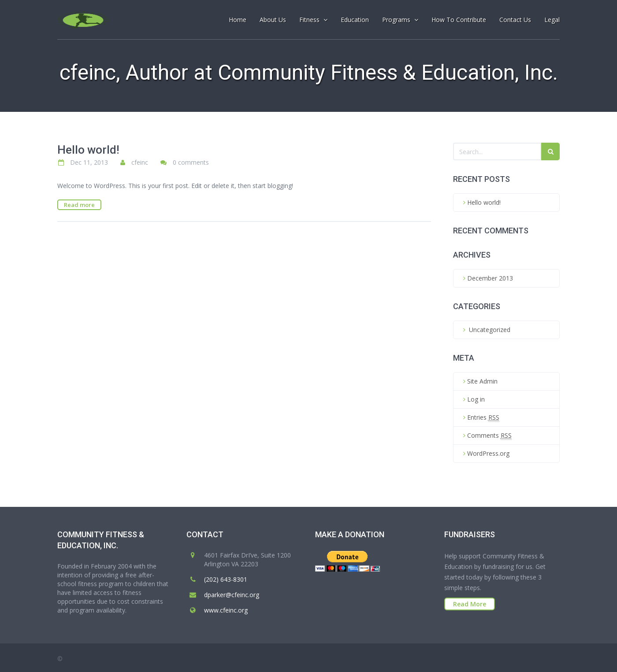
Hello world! (88, 150)
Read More (470, 604)
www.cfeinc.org (226, 610)
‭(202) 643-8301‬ (226, 579)
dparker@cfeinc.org (232, 595)
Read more (79, 205)
